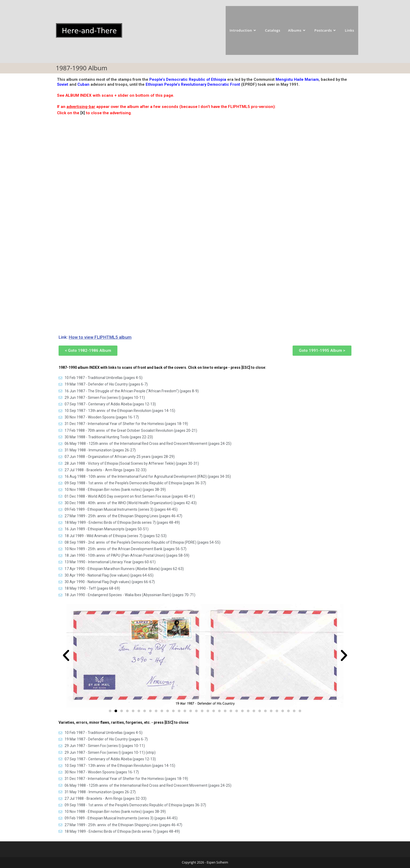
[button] (66, 656)
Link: (95, 337)
